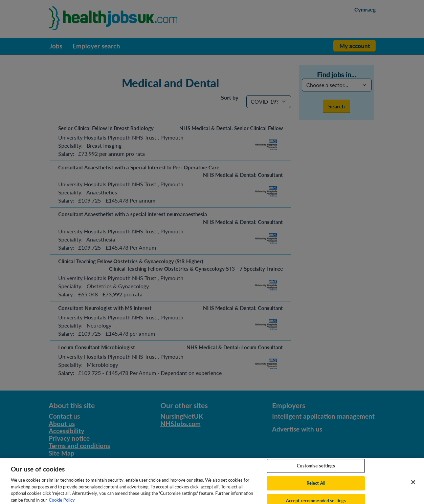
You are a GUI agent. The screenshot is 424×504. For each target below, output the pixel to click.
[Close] (413, 485)
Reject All (316, 486)
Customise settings (316, 469)
